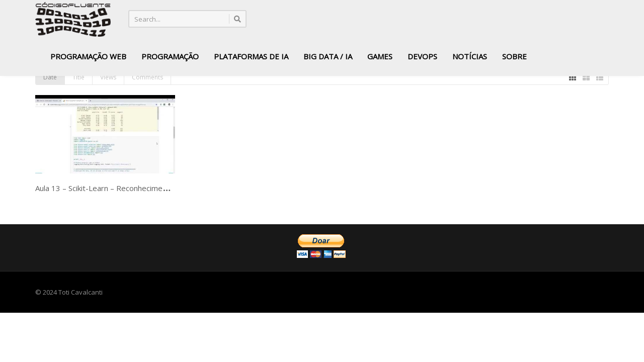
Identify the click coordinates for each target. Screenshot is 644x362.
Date (50, 77)
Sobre (514, 56)
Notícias (470, 56)
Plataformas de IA (251, 56)
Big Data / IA (328, 56)
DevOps (422, 56)
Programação (170, 56)
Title (78, 77)
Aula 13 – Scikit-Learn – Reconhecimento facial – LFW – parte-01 (145, 188)
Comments (147, 77)
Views (108, 77)
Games (380, 56)
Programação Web (88, 56)
